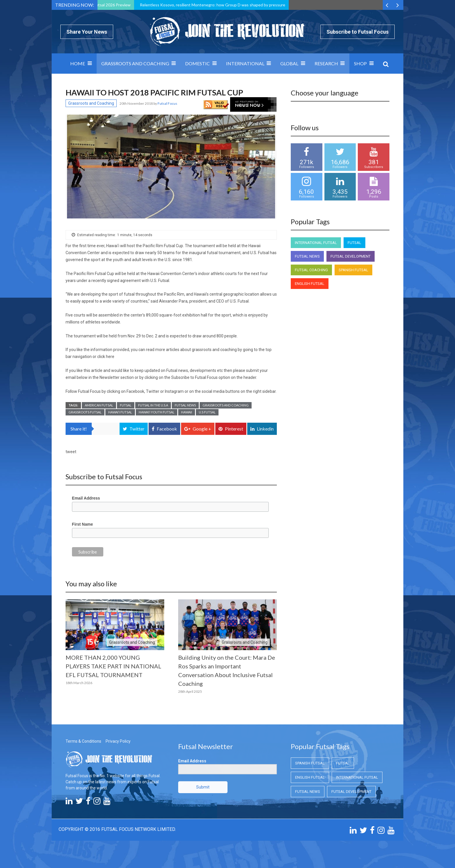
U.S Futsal (207, 412)
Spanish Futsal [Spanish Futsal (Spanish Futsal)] (353, 270)
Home (78, 63)
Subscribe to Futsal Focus (358, 32)
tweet (71, 452)
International (245, 63)
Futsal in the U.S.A (153, 405)
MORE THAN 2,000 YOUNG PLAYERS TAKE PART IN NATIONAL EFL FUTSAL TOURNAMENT (113, 666)
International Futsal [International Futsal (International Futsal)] (316, 243)
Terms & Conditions (83, 741)
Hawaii (187, 412)
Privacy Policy (118, 741)
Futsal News (185, 405)
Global (289, 63)
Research (326, 63)
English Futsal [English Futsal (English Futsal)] (310, 284)
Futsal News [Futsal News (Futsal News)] (307, 256)
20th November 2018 (137, 103)
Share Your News (87, 32)
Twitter (153, 391)
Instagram (174, 391)
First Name (82, 524)
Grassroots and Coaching (135, 63)
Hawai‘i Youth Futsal (157, 412)
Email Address (86, 498)
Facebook (135, 391)
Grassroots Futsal (85, 412)
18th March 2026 (79, 683)
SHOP (360, 63)
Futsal (126, 405)
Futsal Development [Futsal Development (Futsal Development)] (351, 256)
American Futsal (99, 405)
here (110, 357)
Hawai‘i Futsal (120, 412)
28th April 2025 (190, 691)
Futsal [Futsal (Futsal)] (354, 243)
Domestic (197, 63)
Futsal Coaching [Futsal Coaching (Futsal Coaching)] (311, 270)
